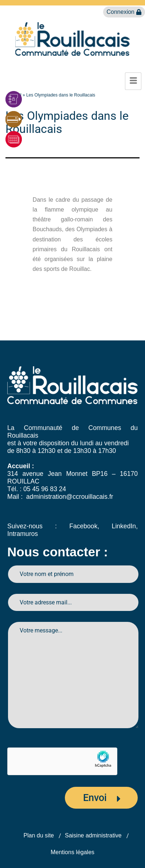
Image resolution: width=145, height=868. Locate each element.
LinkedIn (124, 526)
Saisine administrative (93, 835)
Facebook (83, 526)
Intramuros (23, 534)
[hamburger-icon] (133, 81)
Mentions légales (72, 852)
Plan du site (39, 835)
